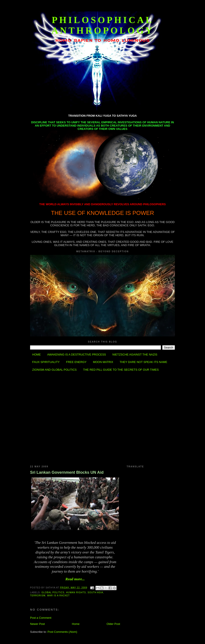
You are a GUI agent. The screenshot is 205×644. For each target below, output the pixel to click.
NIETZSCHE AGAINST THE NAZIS (135, 355)
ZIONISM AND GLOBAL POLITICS (55, 370)
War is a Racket (58, 596)
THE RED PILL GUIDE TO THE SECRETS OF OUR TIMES (121, 370)
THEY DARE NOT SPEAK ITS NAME (143, 362)
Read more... (75, 579)
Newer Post (37, 624)
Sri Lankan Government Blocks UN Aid (67, 472)
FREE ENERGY (76, 362)
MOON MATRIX (103, 362)
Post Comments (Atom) (62, 632)
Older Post (113, 624)
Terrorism (38, 596)
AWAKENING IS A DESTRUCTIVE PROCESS (77, 355)
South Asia (95, 592)
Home (76, 624)
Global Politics (53, 592)
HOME (37, 355)
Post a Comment (41, 618)
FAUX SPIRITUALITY (46, 362)
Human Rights (76, 592)
